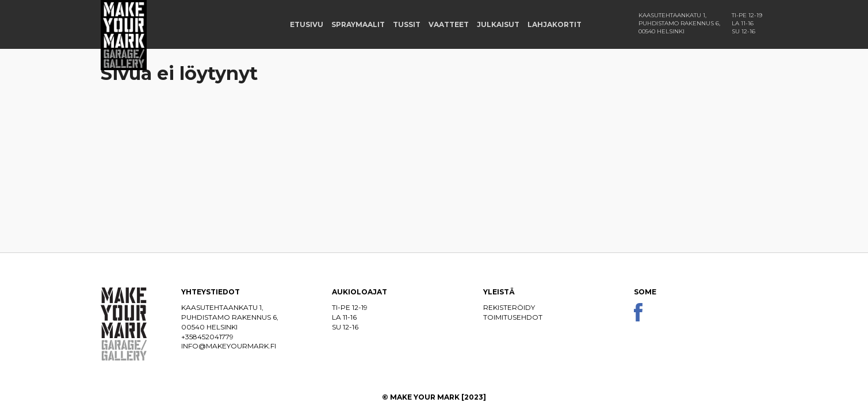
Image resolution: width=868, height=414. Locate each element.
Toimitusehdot (513, 317)
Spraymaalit (358, 24)
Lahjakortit (555, 24)
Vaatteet (449, 24)
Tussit (407, 24)
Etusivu (307, 24)
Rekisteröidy (509, 307)
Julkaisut (498, 24)
